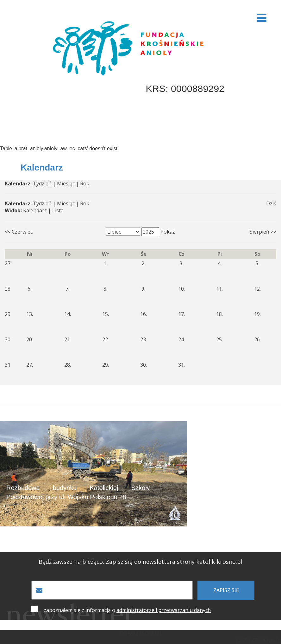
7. (67, 289)
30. (144, 365)
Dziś (271, 203)
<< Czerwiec (19, 232)
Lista (58, 210)
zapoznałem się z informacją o (127, 610)
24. (181, 339)
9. (143, 289)
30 (8, 339)
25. (219, 339)
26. (257, 339)
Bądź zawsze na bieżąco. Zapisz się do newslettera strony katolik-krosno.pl (140, 562)
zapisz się (226, 590)
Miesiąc (66, 184)
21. (68, 339)
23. (144, 339)
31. (181, 365)
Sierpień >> (263, 232)
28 (8, 289)
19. (257, 314)
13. (30, 314)
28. (68, 365)
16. (144, 314)
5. (257, 263)
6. (29, 289)
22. (106, 339)
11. (219, 289)
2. (143, 263)
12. (257, 289)
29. (106, 365)
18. (219, 314)
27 (8, 263)
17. (181, 314)
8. (105, 289)
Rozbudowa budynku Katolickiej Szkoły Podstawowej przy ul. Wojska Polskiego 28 (78, 492)
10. (181, 289)
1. (105, 263)
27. (30, 365)
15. (106, 314)
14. (68, 314)
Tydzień (42, 184)
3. (181, 263)
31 (8, 365)
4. (220, 263)
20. (30, 339)
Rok (85, 184)
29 (8, 314)
